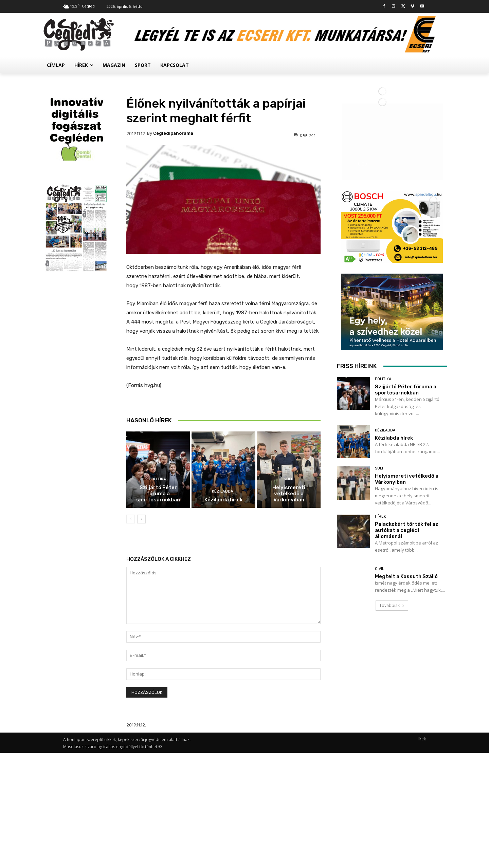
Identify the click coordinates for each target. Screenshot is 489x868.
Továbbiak (392, 807)
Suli (288, 479)
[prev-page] (131, 519)
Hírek (381, 718)
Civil (379, 770)
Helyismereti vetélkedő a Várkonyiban (289, 494)
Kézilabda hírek (223, 500)
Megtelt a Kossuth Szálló (406, 778)
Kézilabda (223, 491)
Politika (157, 479)
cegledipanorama (173, 133)
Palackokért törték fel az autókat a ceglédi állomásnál (407, 732)
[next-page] (141, 519)
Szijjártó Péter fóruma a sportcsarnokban (158, 494)
